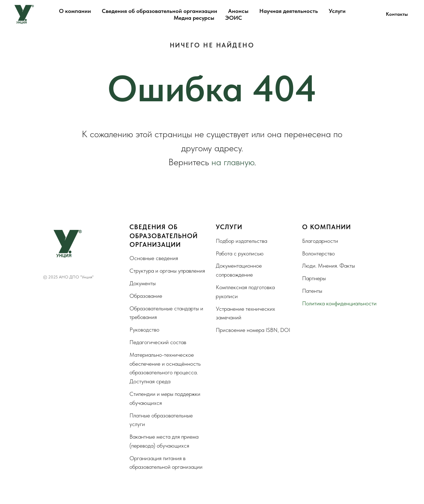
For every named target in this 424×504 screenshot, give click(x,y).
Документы (143, 283)
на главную (233, 162)
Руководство (144, 330)
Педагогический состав (158, 342)
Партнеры (314, 278)
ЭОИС (234, 18)
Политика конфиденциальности (339, 303)
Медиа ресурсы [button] (194, 18)
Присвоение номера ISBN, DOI (253, 330)
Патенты (312, 291)
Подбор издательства (241, 241)
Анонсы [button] (238, 11)
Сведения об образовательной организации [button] (159, 11)
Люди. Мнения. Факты (329, 266)
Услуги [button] (337, 11)
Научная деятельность (289, 11)
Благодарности (320, 241)
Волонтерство (318, 253)
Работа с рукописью (240, 253)
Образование (146, 296)
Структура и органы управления (167, 271)
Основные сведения (154, 258)
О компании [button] (75, 11)
